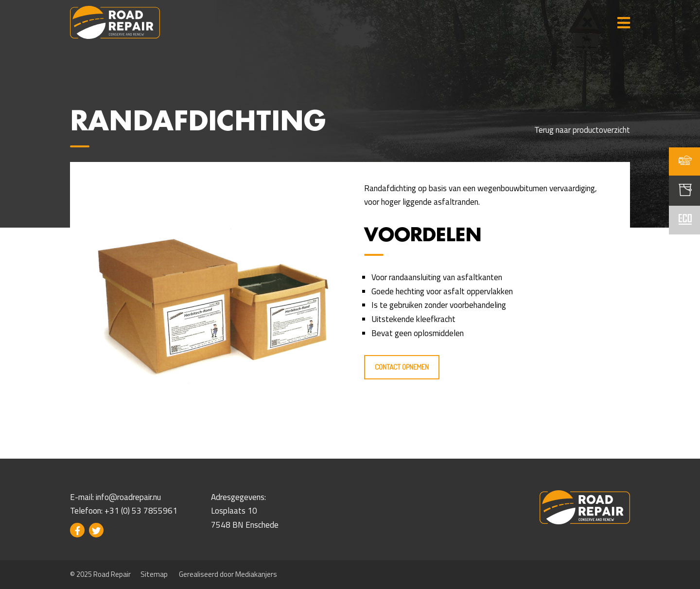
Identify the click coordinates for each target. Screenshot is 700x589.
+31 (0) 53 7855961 (141, 511)
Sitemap (154, 574)
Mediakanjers (256, 574)
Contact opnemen (402, 367)
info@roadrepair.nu (128, 497)
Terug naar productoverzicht (582, 130)
